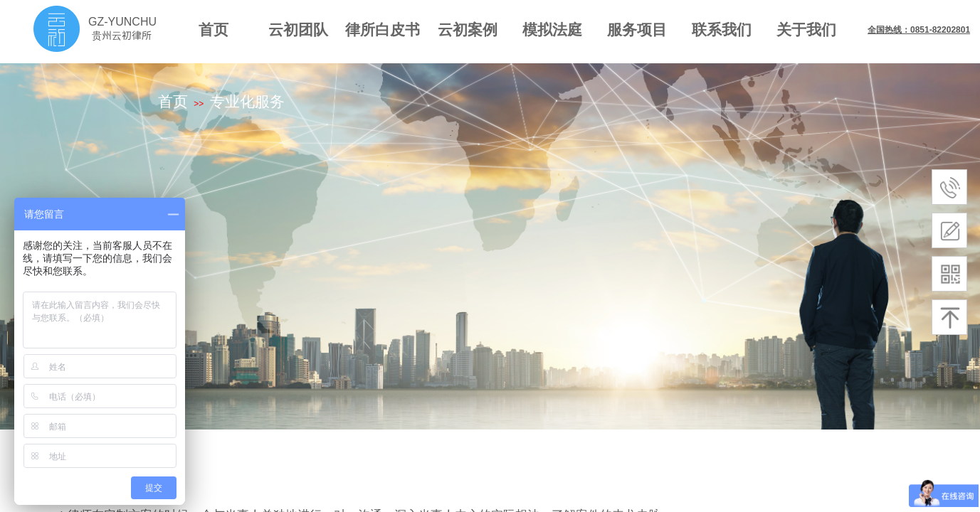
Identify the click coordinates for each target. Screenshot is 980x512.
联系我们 (722, 30)
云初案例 (468, 30)
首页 (214, 30)
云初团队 (298, 30)
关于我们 (806, 30)
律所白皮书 (383, 30)
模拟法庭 (552, 30)
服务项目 (637, 30)
